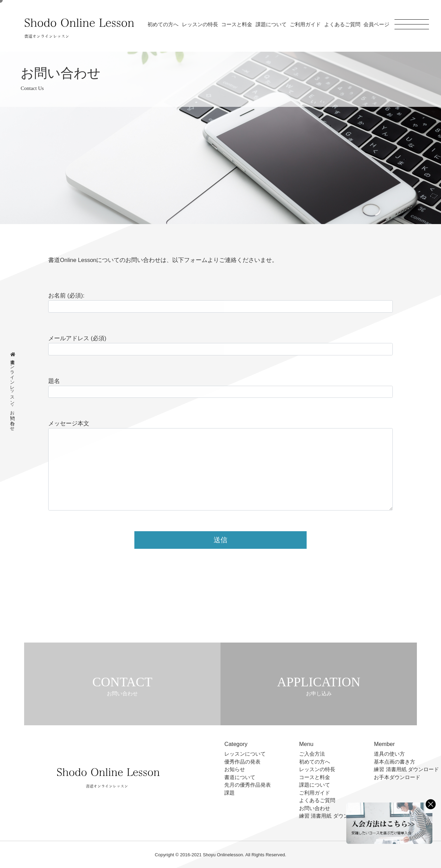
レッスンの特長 (200, 24)
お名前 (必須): (66, 295)
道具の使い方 (389, 754)
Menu (306, 744)
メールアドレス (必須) (77, 338)
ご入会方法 (312, 754)
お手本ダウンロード (397, 777)
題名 (54, 381)
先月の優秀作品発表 (248, 785)
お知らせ (235, 769)
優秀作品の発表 (242, 762)
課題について (271, 24)
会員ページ (376, 24)
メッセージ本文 (69, 423)
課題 (229, 793)
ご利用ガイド (305, 24)
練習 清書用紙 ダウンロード (331, 816)
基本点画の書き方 (394, 762)
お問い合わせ (315, 808)
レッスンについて (245, 754)
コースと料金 (237, 24)
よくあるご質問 (342, 24)
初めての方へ (163, 24)
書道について (240, 777)
